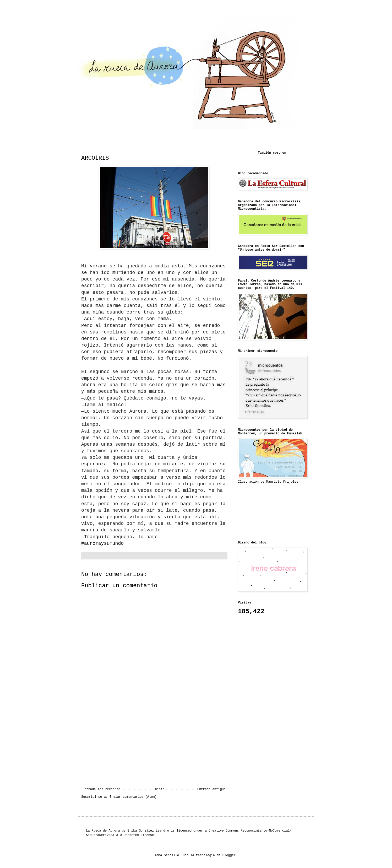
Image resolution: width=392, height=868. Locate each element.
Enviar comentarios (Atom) (133, 797)
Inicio (159, 789)
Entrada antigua (211, 789)
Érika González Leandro (148, 831)
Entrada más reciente (101, 789)
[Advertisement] (154, 744)
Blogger (229, 855)
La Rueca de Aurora (103, 831)
